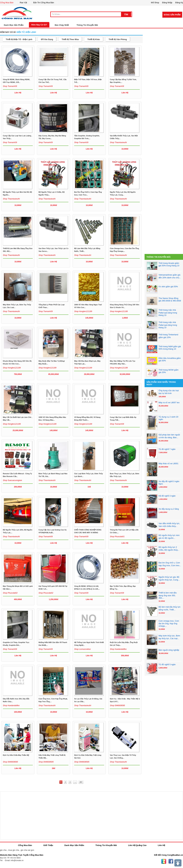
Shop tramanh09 (10, 86)
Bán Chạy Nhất (62, 25)
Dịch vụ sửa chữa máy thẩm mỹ (16, 755)
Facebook (171, 861)
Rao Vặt (23, 3)
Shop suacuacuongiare (13, 480)
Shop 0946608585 (117, 706)
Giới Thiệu (48, 845)
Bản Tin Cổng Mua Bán (44, 3)
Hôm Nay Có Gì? (39, 25)
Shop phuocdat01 (117, 537)
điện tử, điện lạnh (26, 32)
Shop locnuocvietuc (82, 649)
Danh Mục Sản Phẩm (74, 845)
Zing (164, 861)
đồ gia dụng (47, 39)
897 (81, 782)
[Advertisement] (164, 115)
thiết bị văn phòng (118, 39)
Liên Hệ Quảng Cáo (137, 845)
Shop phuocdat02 (10, 593)
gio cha (3, 850)
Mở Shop (155, 3)
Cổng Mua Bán (7, 3)
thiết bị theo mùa (70, 39)
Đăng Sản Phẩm (172, 15)
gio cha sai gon (27, 850)
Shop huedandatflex (118, 649)
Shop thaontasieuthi (118, 142)
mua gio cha (14, 850)
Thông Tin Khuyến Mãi (87, 25)
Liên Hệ (161, 845)
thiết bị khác (94, 39)
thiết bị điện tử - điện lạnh (19, 39)
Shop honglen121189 (83, 311)
